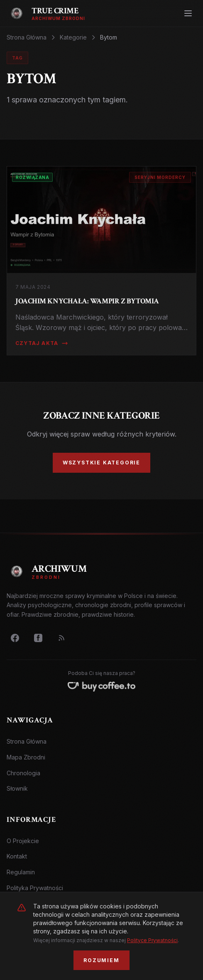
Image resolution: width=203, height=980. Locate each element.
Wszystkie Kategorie (101, 463)
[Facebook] (15, 638)
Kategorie (73, 37)
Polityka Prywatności (35, 888)
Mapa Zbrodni (26, 757)
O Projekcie (23, 841)
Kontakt (17, 856)
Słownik (17, 788)
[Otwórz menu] (188, 13)
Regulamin (21, 872)
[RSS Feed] (61, 638)
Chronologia (23, 773)
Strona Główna (27, 37)
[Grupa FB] (38, 638)
